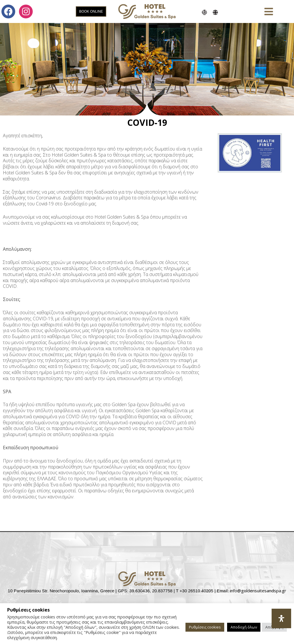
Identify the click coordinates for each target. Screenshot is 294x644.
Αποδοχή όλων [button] (244, 627)
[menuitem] (204, 12)
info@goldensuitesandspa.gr (258, 591)
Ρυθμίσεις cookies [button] (205, 627)
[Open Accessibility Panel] (281, 618)
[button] (269, 12)
